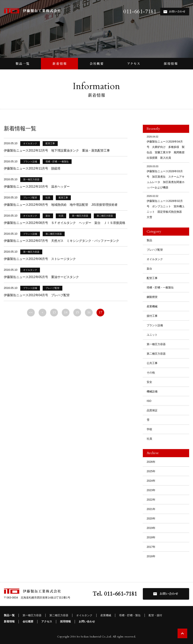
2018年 (151, 537)
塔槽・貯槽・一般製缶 (160, 287)
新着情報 (9, 621)
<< (31, 312)
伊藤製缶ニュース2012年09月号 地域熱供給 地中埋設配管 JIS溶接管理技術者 (61, 205)
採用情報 (65, 621)
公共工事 (152, 363)
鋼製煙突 (152, 297)
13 (54, 312)
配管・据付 (155, 615)
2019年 (151, 528)
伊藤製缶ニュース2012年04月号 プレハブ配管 (37, 295)
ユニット (152, 335)
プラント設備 (155, 325)
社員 (149, 439)
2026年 (151, 462)
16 (89, 312)
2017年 (151, 547)
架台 (149, 269)
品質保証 (152, 410)
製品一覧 (9, 615)
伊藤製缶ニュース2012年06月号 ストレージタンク (40, 259)
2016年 (151, 556)
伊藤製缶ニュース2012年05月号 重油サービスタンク (41, 277)
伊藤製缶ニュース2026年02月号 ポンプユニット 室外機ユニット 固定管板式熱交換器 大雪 (166, 206)
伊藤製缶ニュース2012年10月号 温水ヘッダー (37, 187)
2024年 (151, 481)
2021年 (151, 509)
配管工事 (152, 278)
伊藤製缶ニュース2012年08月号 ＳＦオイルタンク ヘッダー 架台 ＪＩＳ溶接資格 (65, 223)
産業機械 (152, 306)
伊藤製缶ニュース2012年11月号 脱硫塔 (32, 168)
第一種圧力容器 (156, 344)
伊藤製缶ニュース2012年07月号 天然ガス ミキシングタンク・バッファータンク (61, 241)
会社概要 (28, 621)
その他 (151, 373)
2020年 (151, 518)
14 (66, 312)
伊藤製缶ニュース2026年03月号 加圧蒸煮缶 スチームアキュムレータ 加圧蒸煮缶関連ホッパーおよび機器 (166, 177)
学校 (149, 429)
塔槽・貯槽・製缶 (130, 615)
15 (77, 312)
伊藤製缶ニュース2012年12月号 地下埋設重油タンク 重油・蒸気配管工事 (57, 150)
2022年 (151, 500)
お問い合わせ (87, 621)
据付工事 (152, 316)
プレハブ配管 (155, 250)
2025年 (151, 471)
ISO (149, 401)
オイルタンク (155, 259)
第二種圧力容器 (156, 354)
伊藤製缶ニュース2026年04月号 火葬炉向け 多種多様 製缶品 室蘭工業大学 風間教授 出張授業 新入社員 (167, 147)
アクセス (47, 621)
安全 (149, 382)
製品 (149, 240)
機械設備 (152, 391)
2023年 (151, 490)
